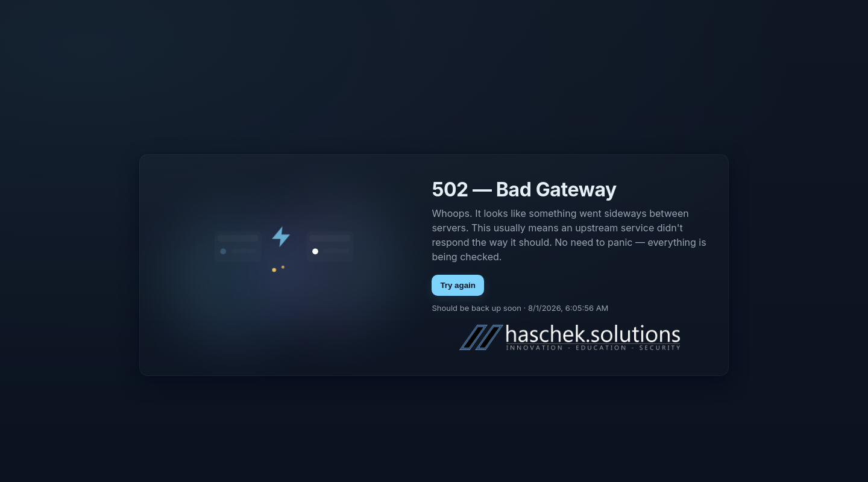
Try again (458, 285)
